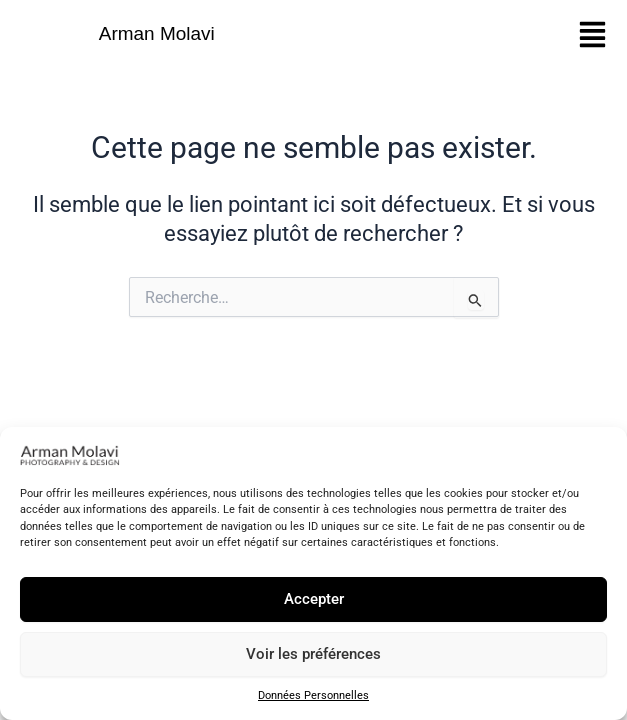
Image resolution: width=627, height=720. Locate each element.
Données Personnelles (313, 695)
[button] (592, 34)
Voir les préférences (313, 654)
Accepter (314, 599)
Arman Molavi (157, 33)
